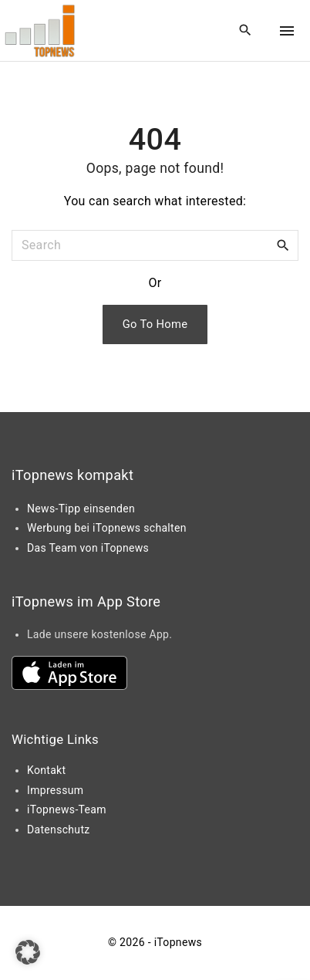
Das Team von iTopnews (88, 548)
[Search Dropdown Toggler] (246, 31)
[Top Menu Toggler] (287, 31)
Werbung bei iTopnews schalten (107, 528)
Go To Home (155, 324)
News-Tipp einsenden (81, 509)
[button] (28, 952)
